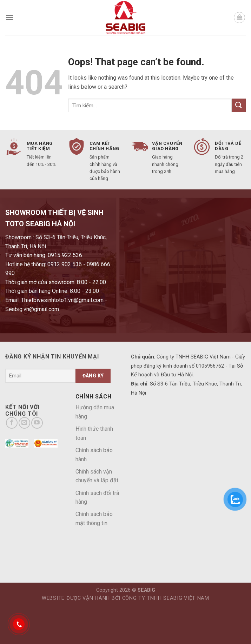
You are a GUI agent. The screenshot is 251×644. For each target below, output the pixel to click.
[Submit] (239, 105)
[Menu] (9, 17)
